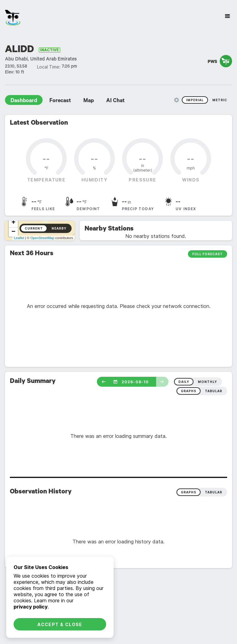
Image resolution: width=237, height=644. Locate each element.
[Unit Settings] (177, 100)
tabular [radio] (214, 391)
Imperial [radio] (195, 100)
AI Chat (115, 101)
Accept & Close (60, 624)
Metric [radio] (220, 100)
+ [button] (13, 223)
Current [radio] (34, 228)
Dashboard (24, 101)
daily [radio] (184, 382)
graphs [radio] (189, 391)
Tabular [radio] (214, 492)
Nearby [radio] (59, 228)
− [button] (13, 232)
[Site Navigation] (227, 16)
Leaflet (19, 238)
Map (89, 101)
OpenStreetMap (42, 238)
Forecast (60, 101)
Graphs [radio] (189, 492)
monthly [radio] (207, 382)
